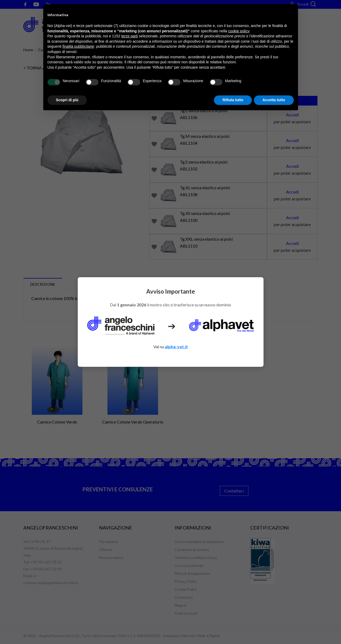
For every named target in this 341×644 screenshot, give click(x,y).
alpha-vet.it (176, 347)
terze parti (130, 36)
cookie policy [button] (239, 31)
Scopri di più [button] (67, 100)
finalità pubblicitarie (78, 46)
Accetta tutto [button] (274, 100)
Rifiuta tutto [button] (233, 100)
